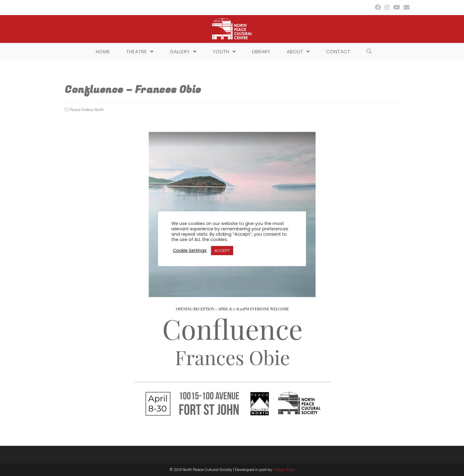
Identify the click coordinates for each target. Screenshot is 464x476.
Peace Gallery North (87, 110)
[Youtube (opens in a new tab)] (397, 7)
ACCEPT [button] (222, 251)
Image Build (284, 470)
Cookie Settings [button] (190, 250)
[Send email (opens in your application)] (406, 7)
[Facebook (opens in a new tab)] (378, 7)
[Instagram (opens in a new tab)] (387, 7)
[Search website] (368, 52)
